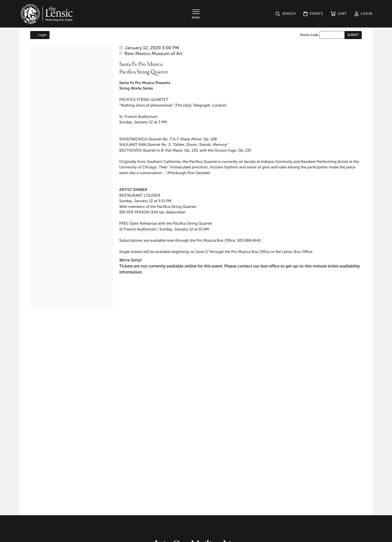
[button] (339, 14)
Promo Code (309, 35)
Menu (196, 18)
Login (40, 35)
